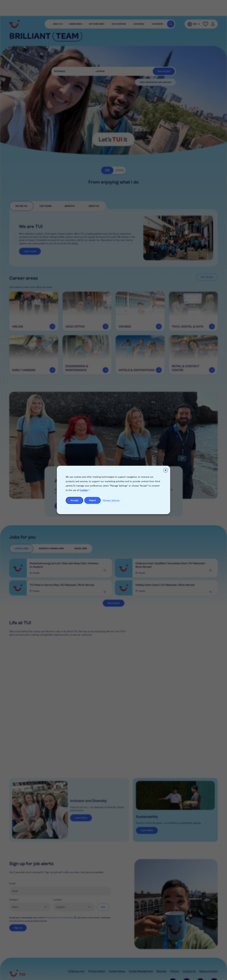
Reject (93, 500)
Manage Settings (111, 500)
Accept (74, 500)
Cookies (84, 490)
